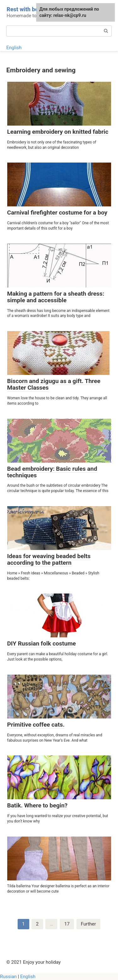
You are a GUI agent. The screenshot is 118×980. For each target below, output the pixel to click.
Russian (8, 977)
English (14, 48)
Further (88, 924)
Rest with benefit (28, 9)
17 (67, 924)
